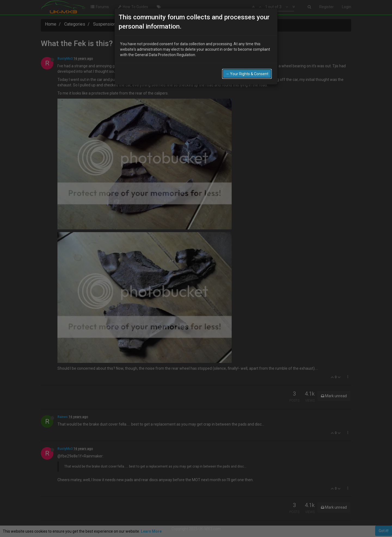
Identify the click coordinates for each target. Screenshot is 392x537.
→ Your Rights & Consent (247, 74)
